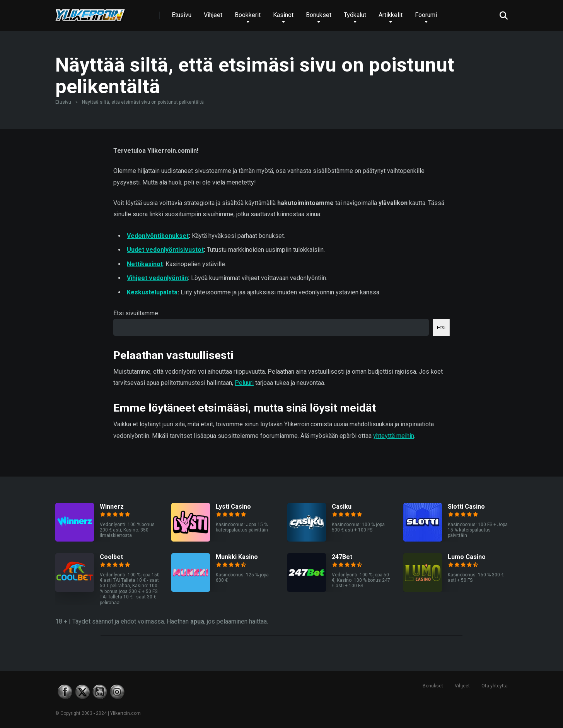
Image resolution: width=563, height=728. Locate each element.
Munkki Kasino (237, 557)
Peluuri (244, 383)
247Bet (342, 557)
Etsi (441, 327)
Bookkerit (248, 15)
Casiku (342, 507)
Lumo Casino (467, 557)
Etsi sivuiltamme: (136, 313)
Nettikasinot (145, 264)
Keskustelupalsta (152, 292)
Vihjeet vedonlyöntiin (157, 278)
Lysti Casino (233, 507)
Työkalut (355, 15)
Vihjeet (213, 15)
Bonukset (319, 15)
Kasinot (283, 15)
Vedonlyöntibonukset (158, 236)
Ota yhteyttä (495, 686)
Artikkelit (391, 15)
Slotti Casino (466, 507)
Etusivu (182, 15)
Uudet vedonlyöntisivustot (165, 250)
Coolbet (111, 557)
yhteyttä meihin (394, 436)
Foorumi (426, 15)
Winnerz (112, 507)
